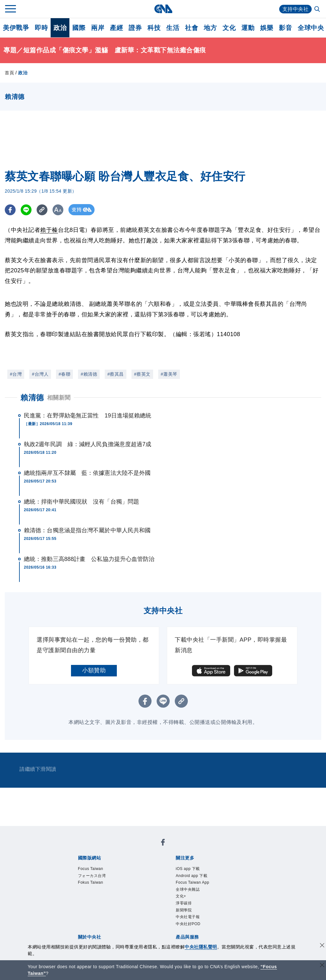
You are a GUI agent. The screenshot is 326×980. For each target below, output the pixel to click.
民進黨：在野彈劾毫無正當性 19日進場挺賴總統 (88, 416)
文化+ (181, 896)
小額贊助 (94, 670)
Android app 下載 (191, 876)
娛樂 (267, 28)
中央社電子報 (188, 917)
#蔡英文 (142, 374)
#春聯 (64, 374)
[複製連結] (43, 210)
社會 (191, 28)
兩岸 (98, 28)
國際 (79, 28)
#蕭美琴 (169, 374)
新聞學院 (184, 910)
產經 (116, 28)
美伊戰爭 (16, 28)
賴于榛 (49, 230)
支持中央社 (296, 9)
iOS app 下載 (188, 869)
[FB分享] (10, 210)
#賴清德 (89, 374)
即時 (41, 28)
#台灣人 (40, 374)
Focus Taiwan (91, 869)
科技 (154, 28)
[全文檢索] (318, 10)
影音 (285, 28)
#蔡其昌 (116, 374)
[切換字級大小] (59, 210)
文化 (229, 28)
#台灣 (16, 374)
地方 (210, 28)
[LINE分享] (27, 210)
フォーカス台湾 (92, 876)
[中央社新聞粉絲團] (163, 843)
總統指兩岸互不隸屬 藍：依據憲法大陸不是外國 (87, 473)
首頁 (9, 73)
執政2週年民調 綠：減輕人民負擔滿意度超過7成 (88, 444)
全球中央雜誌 (188, 889)
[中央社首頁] (163, 9)
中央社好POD (188, 924)
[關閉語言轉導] (322, 966)
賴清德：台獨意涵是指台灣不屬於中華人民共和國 (87, 530)
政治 (60, 28)
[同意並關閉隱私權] (322, 946)
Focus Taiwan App (192, 882)
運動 (248, 28)
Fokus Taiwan (91, 882)
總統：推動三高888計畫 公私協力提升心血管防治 (89, 559)
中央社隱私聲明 (201, 947)
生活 (173, 28)
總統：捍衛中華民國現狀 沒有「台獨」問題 (81, 502)
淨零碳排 (184, 903)
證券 (135, 28)
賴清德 (32, 398)
